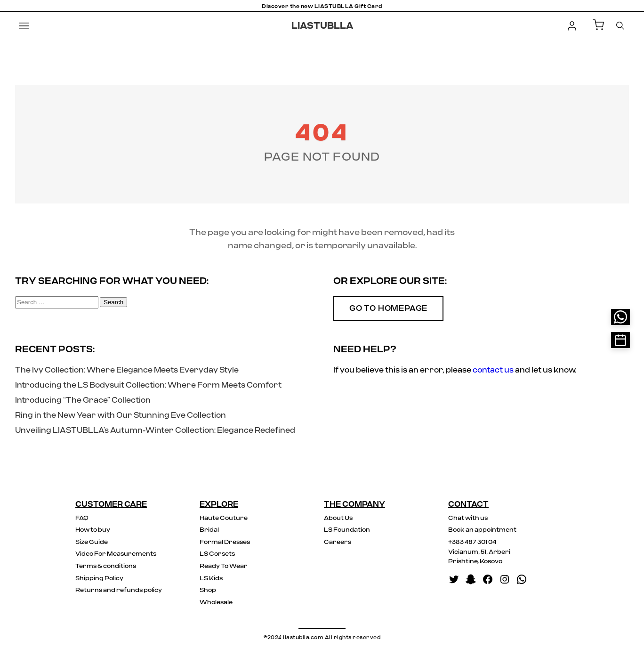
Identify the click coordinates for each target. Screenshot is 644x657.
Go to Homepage (388, 308)
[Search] (620, 26)
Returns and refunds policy (119, 590)
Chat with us (468, 518)
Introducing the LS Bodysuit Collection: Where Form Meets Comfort (148, 385)
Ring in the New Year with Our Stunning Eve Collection (121, 415)
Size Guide (92, 542)
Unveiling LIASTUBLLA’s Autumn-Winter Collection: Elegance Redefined (155, 430)
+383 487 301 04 (472, 542)
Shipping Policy (99, 579)
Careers (338, 542)
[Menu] (24, 26)
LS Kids (211, 579)
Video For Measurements (116, 554)
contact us (493, 370)
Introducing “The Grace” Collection (83, 400)
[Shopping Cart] (598, 26)
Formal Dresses (225, 542)
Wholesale (216, 603)
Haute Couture (224, 518)
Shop (208, 590)
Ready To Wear (224, 566)
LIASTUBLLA (322, 26)
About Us (338, 518)
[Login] (572, 26)
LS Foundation (347, 530)
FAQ (82, 518)
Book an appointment (482, 530)
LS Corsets (217, 554)
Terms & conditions (106, 566)
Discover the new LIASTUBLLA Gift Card (322, 6)
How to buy (93, 530)
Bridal (209, 530)
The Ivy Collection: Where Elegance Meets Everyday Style (127, 370)
